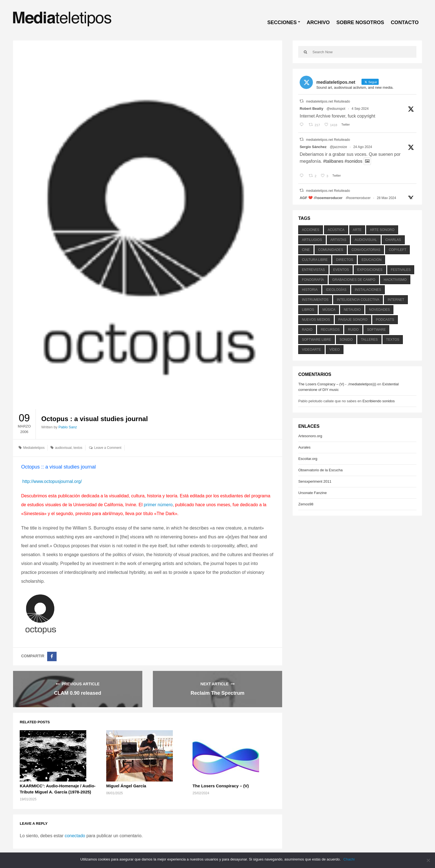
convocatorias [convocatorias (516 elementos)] (366, 250)
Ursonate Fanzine (313, 493)
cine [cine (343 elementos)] (306, 250)
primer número (158, 505)
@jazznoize (338, 147)
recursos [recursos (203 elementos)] (330, 330)
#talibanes (333, 161)
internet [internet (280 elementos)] (396, 300)
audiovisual (63, 448)
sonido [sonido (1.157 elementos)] (346, 340)
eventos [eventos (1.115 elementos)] (341, 270)
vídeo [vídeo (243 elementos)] (334, 350)
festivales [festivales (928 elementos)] (401, 270)
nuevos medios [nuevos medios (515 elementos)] (316, 320)
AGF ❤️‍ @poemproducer (321, 198)
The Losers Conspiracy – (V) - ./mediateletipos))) (337, 384)
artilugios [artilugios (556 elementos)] (312, 240)
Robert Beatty (311, 109)
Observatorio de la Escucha (320, 470)
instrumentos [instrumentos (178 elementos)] (315, 300)
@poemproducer (358, 198)
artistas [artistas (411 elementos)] (338, 240)
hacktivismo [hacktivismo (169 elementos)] (395, 280)
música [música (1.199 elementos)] (329, 310)
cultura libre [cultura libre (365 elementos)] (315, 260)
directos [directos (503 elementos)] (345, 260)
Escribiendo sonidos (378, 401)
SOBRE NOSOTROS (360, 22)
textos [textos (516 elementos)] (393, 340)
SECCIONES (282, 22)
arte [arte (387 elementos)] (357, 230)
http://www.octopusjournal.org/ (51, 481)
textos (78, 448)
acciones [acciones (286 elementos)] (311, 230)
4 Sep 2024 (360, 109)
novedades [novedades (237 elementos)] (379, 310)
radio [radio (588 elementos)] (307, 330)
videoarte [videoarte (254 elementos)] (311, 350)
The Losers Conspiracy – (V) (221, 786)
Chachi (349, 859)
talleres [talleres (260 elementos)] (369, 340)
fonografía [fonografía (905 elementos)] (313, 280)
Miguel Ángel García (126, 786)
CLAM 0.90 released (78, 693)
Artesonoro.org (310, 436)
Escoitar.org (308, 459)
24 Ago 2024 (362, 147)
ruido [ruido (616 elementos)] (353, 330)
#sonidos (353, 161)
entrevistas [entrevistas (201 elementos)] (313, 270)
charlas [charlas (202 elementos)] (393, 240)
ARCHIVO (318, 22)
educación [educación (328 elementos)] (371, 260)
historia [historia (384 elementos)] (310, 290)
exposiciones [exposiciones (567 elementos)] (370, 270)
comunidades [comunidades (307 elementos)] (331, 250)
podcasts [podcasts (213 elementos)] (385, 320)
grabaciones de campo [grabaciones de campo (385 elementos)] (354, 280)
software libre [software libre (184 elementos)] (317, 340)
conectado (75, 836)
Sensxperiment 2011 (315, 481)
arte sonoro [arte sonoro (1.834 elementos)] (382, 230)
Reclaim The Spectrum (217, 693)
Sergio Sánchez (313, 147)
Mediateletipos (34, 448)
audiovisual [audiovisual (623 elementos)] (366, 240)
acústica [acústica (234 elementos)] (336, 230)
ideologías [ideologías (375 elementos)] (336, 290)
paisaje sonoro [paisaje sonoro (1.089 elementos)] (353, 320)
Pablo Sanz (68, 427)
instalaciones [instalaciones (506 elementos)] (368, 290)
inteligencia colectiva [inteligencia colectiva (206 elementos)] (358, 300)
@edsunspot (336, 109)
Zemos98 (306, 504)
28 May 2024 (386, 198)
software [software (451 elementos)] (376, 330)
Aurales (304, 447)
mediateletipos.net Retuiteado (328, 101)
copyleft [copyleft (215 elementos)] (397, 250)
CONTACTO (405, 22)
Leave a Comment (108, 448)
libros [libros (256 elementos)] (308, 310)
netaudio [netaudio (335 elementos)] (352, 310)
